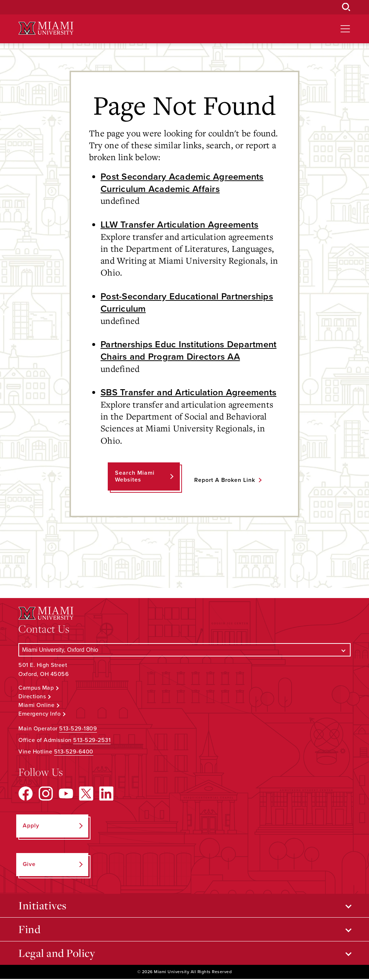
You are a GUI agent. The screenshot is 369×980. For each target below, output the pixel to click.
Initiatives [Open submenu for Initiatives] (43, 906)
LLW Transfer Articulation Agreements (180, 225)
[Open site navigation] (345, 29)
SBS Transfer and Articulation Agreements (190, 393)
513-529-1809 (78, 730)
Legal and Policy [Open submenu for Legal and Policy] (57, 954)
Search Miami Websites (134, 477)
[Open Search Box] (346, 7)
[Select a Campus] (184, 651)
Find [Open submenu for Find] (29, 930)
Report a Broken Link (225, 481)
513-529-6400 (74, 753)
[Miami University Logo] (46, 28)
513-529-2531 (92, 741)
